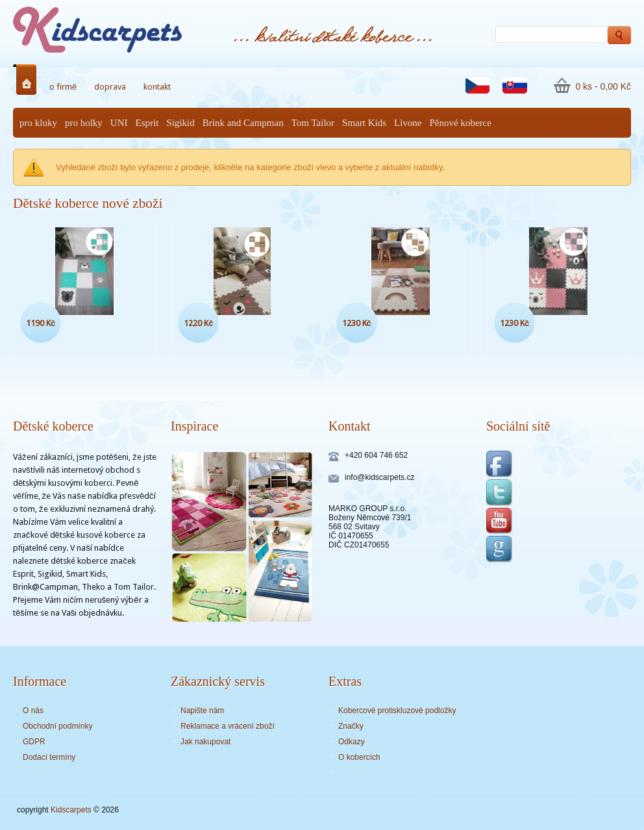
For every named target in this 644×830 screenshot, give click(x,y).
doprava (110, 87)
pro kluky (38, 123)
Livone (408, 123)
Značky (351, 726)
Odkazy (352, 742)
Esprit (147, 123)
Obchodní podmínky (57, 726)
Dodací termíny (49, 757)
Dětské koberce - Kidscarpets (123, 30)
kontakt (157, 87)
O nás (33, 711)
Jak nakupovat (205, 742)
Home (29, 80)
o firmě (63, 87)
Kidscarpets (71, 810)
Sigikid (180, 123)
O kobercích (359, 757)
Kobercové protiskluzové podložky (397, 711)
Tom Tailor (313, 123)
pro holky (84, 123)
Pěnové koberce (461, 123)
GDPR (34, 742)
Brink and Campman (243, 123)
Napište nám (202, 711)
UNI (119, 123)
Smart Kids (364, 123)
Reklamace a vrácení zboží (228, 726)
